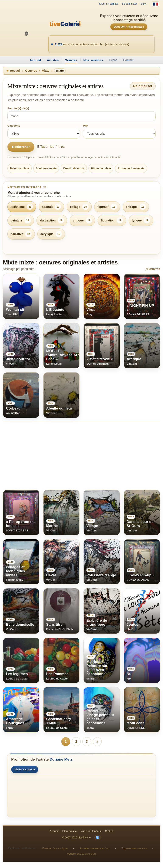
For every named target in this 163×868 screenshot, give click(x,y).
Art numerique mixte (131, 168)
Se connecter (129, 4)
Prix (86, 126)
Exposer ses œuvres (134, 848)
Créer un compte (109, 4)
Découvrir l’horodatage (129, 27)
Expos (113, 60)
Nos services (93, 60)
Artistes (53, 60)
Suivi (143, 4)
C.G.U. (109, 831)
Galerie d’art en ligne (55, 848)
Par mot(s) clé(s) (18, 108)
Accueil (35, 60)
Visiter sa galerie (25, 769)
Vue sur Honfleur (91, 831)
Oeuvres (71, 60)
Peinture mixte (20, 168)
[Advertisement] (81, 454)
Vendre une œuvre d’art (82, 854)
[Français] (156, 4)
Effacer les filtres (51, 147)
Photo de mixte (101, 168)
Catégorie (14, 126)
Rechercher (21, 147)
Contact (128, 60)
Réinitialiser (143, 86)
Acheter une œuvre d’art (94, 848)
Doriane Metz (61, 759)
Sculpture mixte (46, 168)
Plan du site (70, 831)
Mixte (46, 71)
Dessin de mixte (74, 168)
